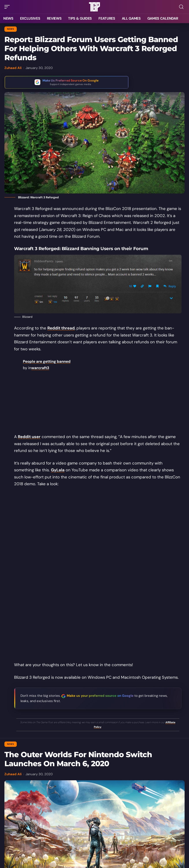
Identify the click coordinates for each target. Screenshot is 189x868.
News (11, 29)
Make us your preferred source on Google (100, 696)
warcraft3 (40, 368)
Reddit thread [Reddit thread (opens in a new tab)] (61, 328)
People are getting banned (47, 361)
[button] (8, 7)
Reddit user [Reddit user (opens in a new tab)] (29, 437)
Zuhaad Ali (13, 68)
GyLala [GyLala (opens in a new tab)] (58, 470)
